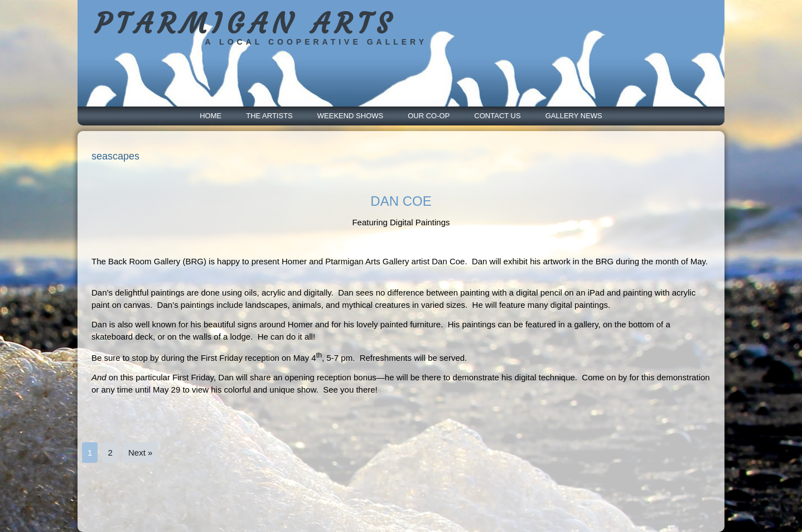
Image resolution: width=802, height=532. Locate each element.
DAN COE (401, 201)
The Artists (269, 116)
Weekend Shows (350, 116)
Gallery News (574, 116)
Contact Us (497, 116)
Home (211, 116)
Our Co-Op (429, 116)
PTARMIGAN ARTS (245, 24)
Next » (140, 453)
